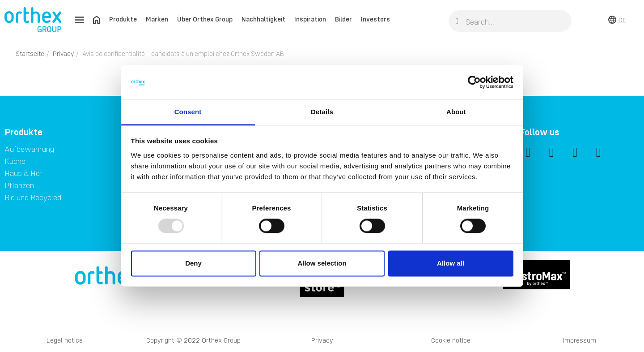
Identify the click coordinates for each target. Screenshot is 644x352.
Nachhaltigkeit (263, 19)
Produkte (123, 19)
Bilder (343, 19)
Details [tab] (322, 112)
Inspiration (310, 19)
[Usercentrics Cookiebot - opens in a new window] (474, 82)
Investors (375, 19)
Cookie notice (451, 340)
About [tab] (456, 112)
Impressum (580, 340)
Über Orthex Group (205, 19)
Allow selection (322, 263)
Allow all (451, 263)
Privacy (322, 340)
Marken (157, 19)
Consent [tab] (188, 112)
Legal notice (65, 340)
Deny (193, 263)
